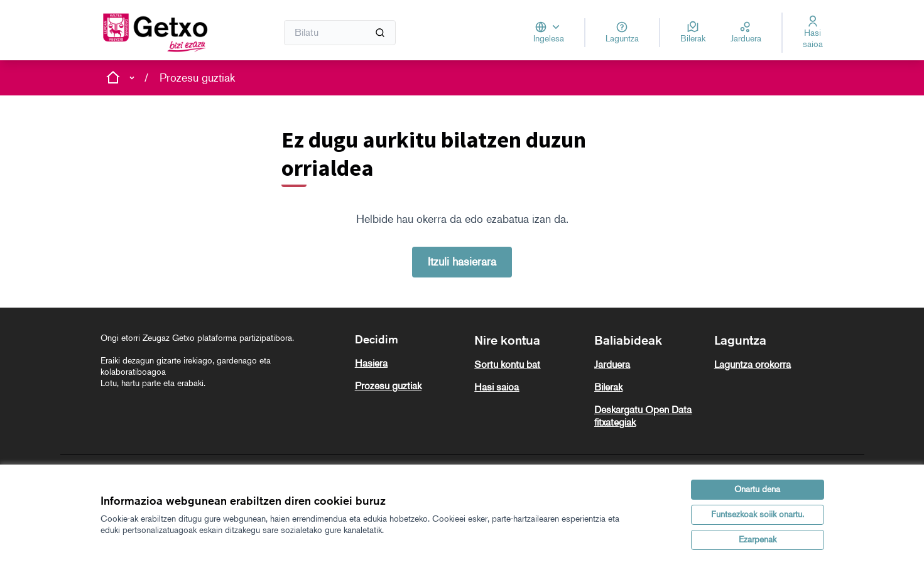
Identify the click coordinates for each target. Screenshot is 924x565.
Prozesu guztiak (197, 78)
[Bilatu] (340, 33)
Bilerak (608, 387)
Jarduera (612, 364)
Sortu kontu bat (507, 364)
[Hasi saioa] (813, 33)
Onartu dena (757, 489)
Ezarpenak (758, 540)
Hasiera (371, 363)
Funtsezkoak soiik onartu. (758, 514)
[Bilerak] (693, 33)
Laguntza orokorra (753, 364)
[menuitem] (410, 363)
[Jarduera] (746, 33)
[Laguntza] (622, 33)
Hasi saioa (497, 387)
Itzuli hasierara (462, 262)
